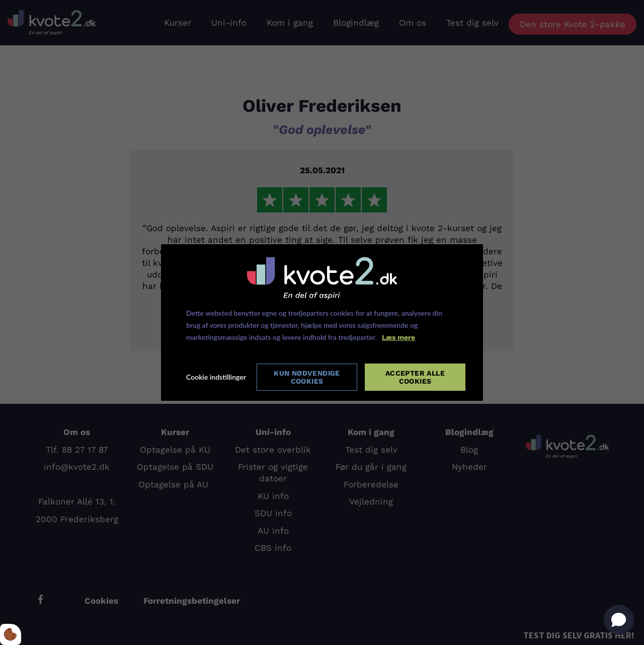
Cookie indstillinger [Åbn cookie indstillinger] (216, 377)
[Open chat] (619, 620)
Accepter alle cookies (415, 377)
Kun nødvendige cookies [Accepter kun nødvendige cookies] (307, 377)
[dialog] (322, 323)
